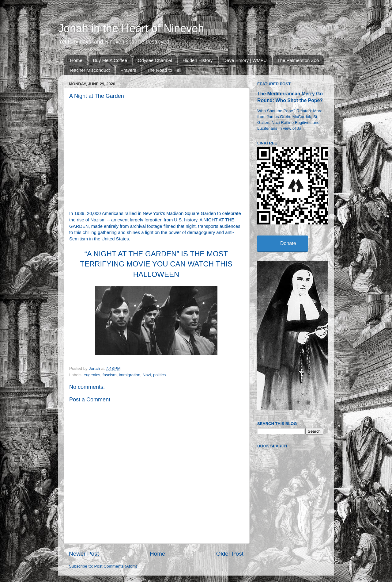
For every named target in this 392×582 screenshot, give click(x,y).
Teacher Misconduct (89, 70)
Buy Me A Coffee (110, 60)
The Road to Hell (164, 70)
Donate (288, 243)
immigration (130, 375)
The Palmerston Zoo (298, 60)
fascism (110, 375)
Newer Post (84, 554)
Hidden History (198, 60)
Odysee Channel (155, 60)
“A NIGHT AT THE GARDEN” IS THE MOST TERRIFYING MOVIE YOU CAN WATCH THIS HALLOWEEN (156, 264)
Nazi (147, 375)
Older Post (230, 554)
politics (159, 375)
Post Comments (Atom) (116, 566)
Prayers (128, 70)
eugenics (92, 375)
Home (76, 60)
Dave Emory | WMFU (245, 60)
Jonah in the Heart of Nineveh (131, 28)
